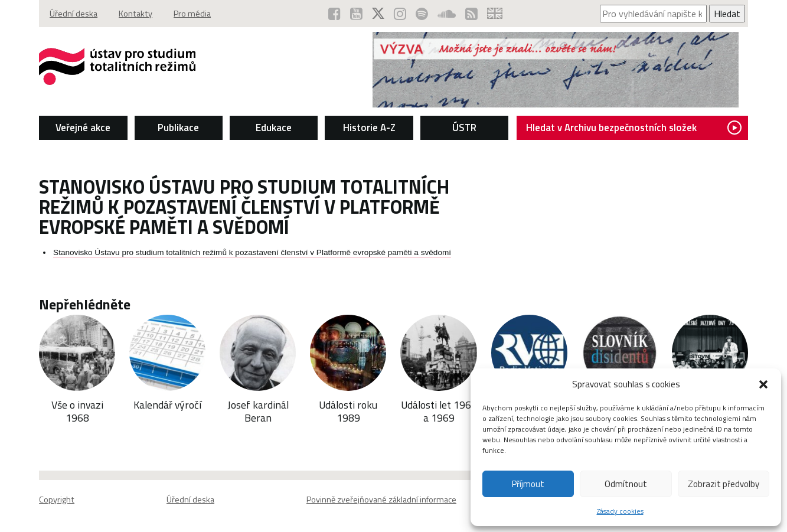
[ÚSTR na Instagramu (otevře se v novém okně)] (400, 14)
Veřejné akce (83, 128)
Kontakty (135, 14)
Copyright (57, 500)
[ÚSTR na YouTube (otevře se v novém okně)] (356, 14)
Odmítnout (626, 484)
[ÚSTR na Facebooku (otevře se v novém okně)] (334, 14)
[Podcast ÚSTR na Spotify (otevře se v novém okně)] (422, 14)
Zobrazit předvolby (724, 484)
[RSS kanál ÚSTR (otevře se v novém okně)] (471, 14)
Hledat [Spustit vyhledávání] (727, 14)
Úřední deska (74, 14)
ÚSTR (464, 128)
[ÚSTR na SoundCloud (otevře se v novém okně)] (447, 14)
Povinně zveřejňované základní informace (381, 500)
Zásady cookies (620, 511)
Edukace (274, 128)
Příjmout (528, 484)
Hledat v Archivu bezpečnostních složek (634, 128)
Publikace (178, 128)
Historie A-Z (369, 128)
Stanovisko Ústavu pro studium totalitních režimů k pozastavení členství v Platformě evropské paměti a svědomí (252, 252)
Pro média (192, 14)
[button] (763, 384)
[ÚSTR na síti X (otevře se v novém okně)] (378, 14)
